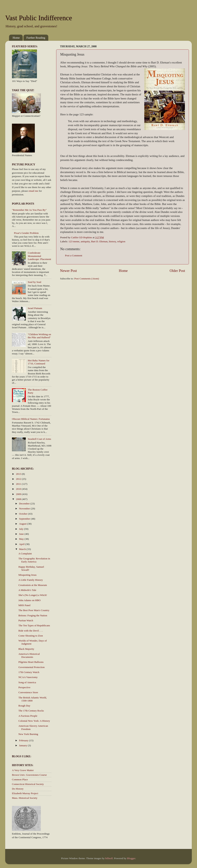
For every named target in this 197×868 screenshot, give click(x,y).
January (23, 745)
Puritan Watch (26, 620)
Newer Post (68, 271)
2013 (19, 474)
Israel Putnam (35, 308)
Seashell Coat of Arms (39, 439)
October (24, 514)
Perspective (24, 687)
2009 (19, 494)
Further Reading (36, 38)
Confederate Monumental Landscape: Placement (39, 256)
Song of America (27, 682)
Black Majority (26, 649)
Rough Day (24, 706)
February (24, 740)
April (22, 544)
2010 (19, 489)
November (25, 509)
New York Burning (28, 734)
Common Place (20, 779)
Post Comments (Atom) (87, 279)
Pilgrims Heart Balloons (31, 662)
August (23, 524)
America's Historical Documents (29, 655)
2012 (19, 479)
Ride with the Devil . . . (31, 631)
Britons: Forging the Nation (33, 615)
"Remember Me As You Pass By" (29, 210)
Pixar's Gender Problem (26, 233)
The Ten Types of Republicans (34, 625)
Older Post (177, 271)
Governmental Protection (32, 667)
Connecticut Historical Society (28, 784)
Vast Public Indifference (39, 18)
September (25, 519)
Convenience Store (28, 692)
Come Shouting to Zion (31, 636)
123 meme (74, 241)
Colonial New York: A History (34, 721)
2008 (19, 499)
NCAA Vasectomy (28, 677)
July (22, 529)
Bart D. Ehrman (99, 241)
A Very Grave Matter (23, 770)
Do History (18, 789)
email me (33, 191)
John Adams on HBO (30, 600)
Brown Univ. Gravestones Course (29, 775)
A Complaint (25, 554)
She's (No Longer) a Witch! (33, 595)
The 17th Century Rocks (31, 711)
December (25, 504)
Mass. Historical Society (25, 798)
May (22, 539)
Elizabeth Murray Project (25, 793)
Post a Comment (74, 255)
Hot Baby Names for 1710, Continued (38, 362)
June (22, 534)
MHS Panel (25, 605)
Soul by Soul (34, 282)
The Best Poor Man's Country (34, 610)
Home (16, 38)
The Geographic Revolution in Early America (34, 560)
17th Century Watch (29, 672)
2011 (19, 484)
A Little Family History (31, 580)
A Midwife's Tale (27, 590)
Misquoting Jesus (28, 575)
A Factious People (28, 716)
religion (121, 241)
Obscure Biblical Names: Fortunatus (31, 419)
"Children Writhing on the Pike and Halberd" (39, 336)
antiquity (85, 241)
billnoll (109, 858)
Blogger (131, 858)
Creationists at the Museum (33, 585)
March (23, 549)
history (112, 241)
